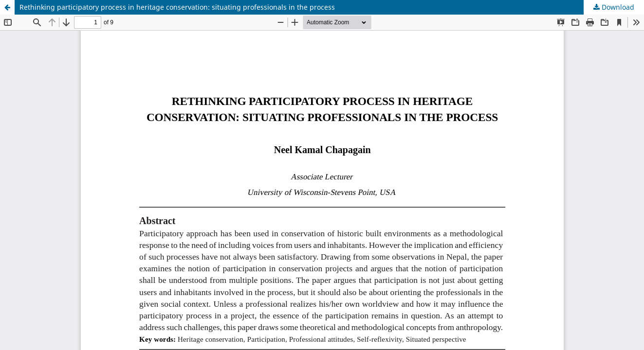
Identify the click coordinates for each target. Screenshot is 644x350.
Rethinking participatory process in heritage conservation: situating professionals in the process (177, 7)
